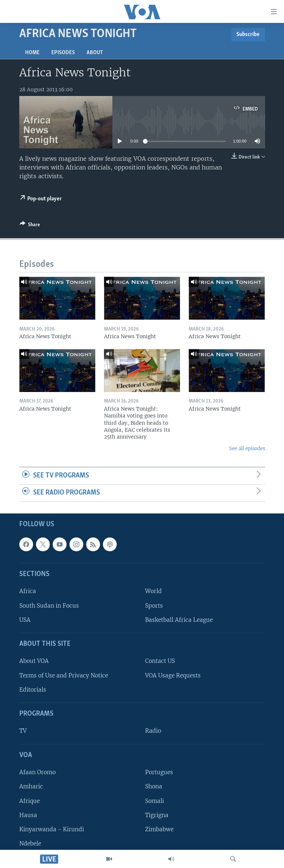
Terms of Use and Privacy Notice (64, 675)
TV (23, 731)
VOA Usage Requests (173, 675)
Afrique (29, 801)
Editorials (33, 689)
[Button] (30, 226)
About (95, 53)
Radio (153, 731)
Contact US (160, 661)
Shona (154, 786)
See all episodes (247, 449)
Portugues (159, 772)
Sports (154, 605)
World (153, 591)
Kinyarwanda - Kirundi (52, 829)
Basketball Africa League (179, 619)
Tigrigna (157, 815)
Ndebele (30, 843)
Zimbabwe (159, 829)
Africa (28, 591)
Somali (155, 801)
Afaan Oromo (37, 772)
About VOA (34, 661)
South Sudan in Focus (49, 605)
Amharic (31, 786)
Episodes (63, 53)
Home (32, 53)
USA (25, 619)
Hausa (28, 815)
